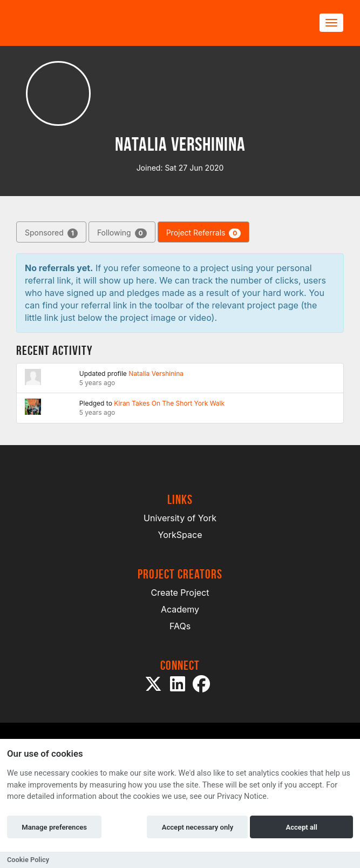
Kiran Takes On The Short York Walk (169, 403)
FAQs (180, 626)
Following (122, 233)
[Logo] (68, 23)
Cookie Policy (28, 860)
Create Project (180, 593)
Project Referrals (204, 233)
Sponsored (51, 233)
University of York (180, 518)
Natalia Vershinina (156, 374)
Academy (180, 609)
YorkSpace (180, 535)
